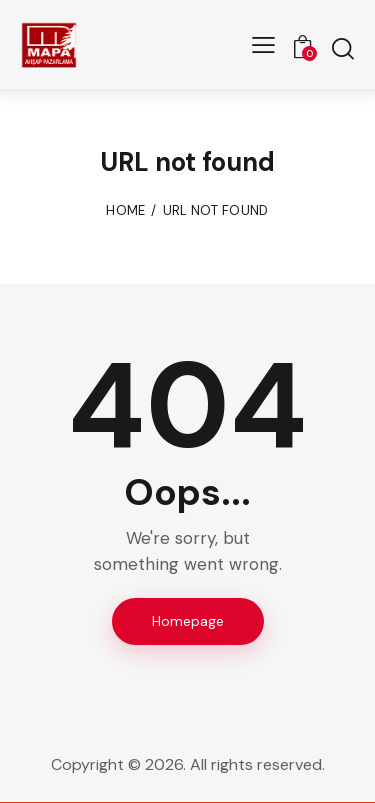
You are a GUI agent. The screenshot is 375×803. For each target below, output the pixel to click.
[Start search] (342, 48)
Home (125, 210)
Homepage (188, 621)
